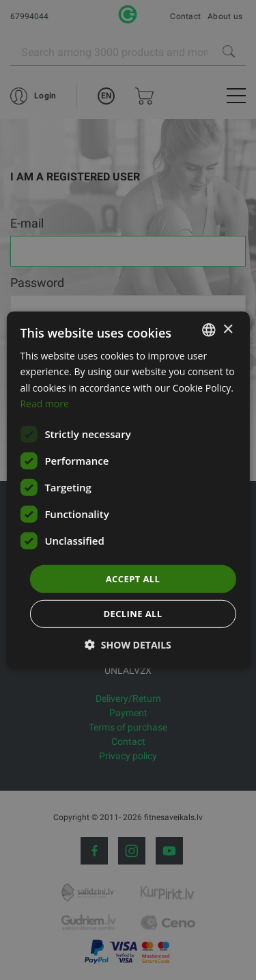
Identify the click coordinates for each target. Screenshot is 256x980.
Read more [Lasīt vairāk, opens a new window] (44, 403)
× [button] (228, 329)
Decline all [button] (132, 614)
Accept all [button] (133, 579)
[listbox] (209, 330)
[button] (128, 645)
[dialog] (128, 490)
